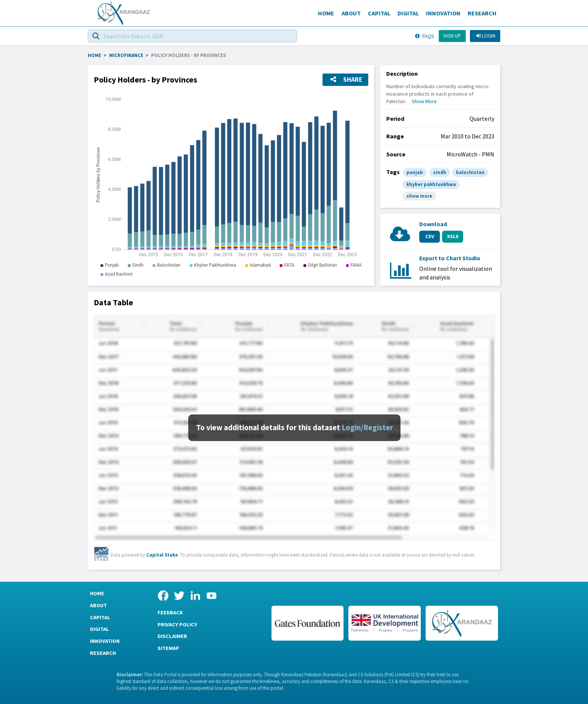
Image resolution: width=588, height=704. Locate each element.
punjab (415, 172)
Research (482, 13)
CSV (430, 236)
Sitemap (168, 648)
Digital (408, 13)
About (351, 13)
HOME (94, 55)
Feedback (170, 612)
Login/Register (367, 428)
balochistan (470, 172)
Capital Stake (162, 555)
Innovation (443, 13)
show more (419, 196)
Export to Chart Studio (450, 258)
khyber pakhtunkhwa (431, 184)
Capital (379, 13)
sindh (440, 172)
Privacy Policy (177, 624)
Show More (424, 101)
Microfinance (126, 55)
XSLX (453, 236)
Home (326, 13)
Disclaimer (172, 636)
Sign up (452, 36)
